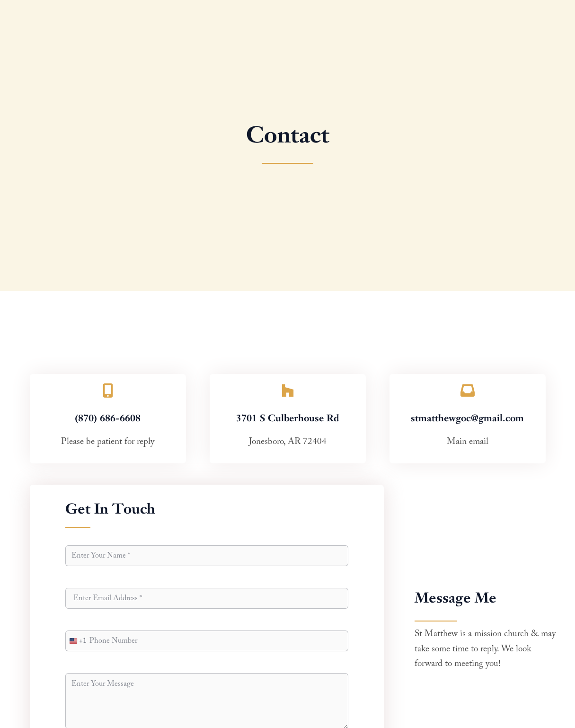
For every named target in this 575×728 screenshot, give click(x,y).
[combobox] (76, 641)
